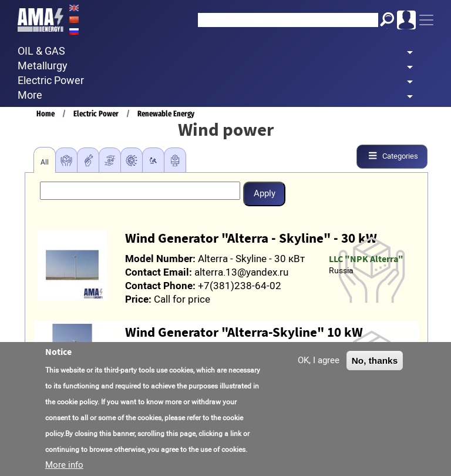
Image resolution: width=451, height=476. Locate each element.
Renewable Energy (166, 114)
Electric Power (96, 114)
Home (46, 114)
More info (64, 465)
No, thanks (375, 361)
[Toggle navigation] (426, 20)
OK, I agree (319, 361)
